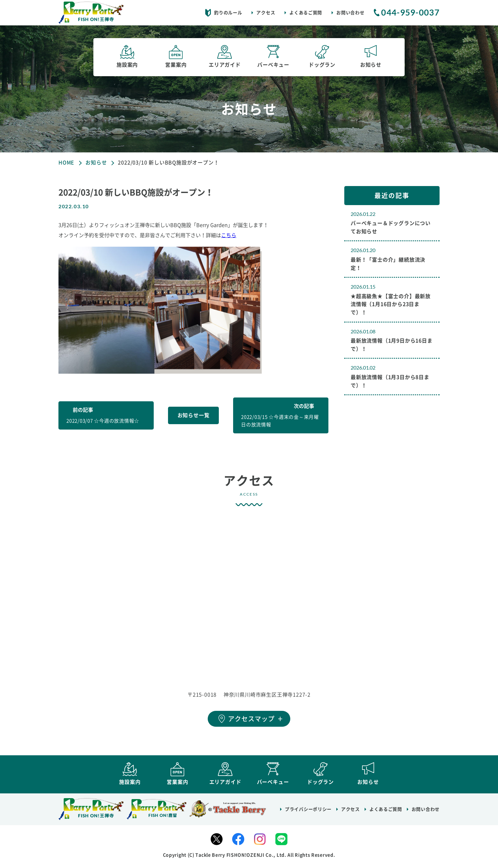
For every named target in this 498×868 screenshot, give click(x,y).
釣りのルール (228, 13)
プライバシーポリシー (308, 812)
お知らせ (96, 163)
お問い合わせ (350, 13)
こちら (229, 235)
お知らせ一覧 (194, 415)
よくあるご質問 (306, 13)
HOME (66, 163)
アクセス (266, 13)
